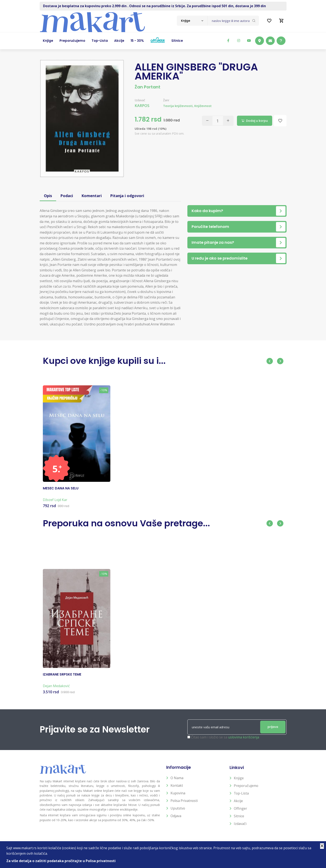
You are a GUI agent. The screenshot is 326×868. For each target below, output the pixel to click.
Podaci (67, 196)
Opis (48, 196)
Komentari (92, 196)
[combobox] (192, 21)
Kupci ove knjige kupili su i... (104, 361)
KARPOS (142, 106)
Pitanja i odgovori (127, 196)
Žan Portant (147, 87)
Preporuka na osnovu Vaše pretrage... (127, 523)
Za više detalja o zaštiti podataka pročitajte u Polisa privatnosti (61, 861)
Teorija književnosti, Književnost (187, 106)
